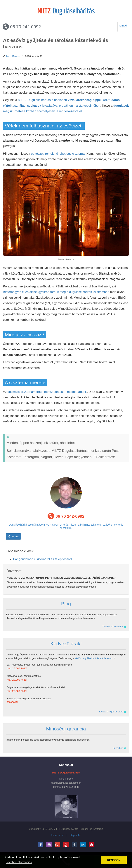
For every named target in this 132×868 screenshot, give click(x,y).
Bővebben (118, 748)
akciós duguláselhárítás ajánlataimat (94, 658)
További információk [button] (19, 862)
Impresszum (58, 835)
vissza (13, 536)
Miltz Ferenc (13, 56)
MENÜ (124, 27)
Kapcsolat (75, 835)
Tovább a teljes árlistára (111, 712)
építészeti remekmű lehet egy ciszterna (58, 154)
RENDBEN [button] (114, 860)
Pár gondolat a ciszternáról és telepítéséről (42, 559)
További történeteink (113, 627)
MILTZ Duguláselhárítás (66, 829)
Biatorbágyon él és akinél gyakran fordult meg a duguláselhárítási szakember (56, 292)
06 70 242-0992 (22, 27)
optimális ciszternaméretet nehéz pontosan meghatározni (47, 392)
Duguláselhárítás (66, 11)
